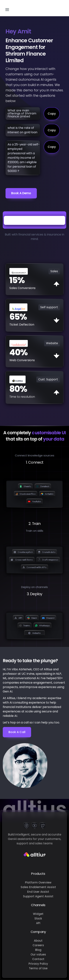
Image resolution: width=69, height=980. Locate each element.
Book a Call (17, 732)
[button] (7, 8)
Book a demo (21, 193)
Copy (52, 114)
